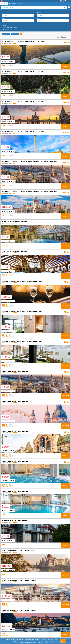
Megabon (4, 1)
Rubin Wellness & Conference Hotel (15, 371)
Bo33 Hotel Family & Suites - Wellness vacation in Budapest (23, 281)
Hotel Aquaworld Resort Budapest (15, 221)
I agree (63, 641)
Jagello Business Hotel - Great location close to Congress (23, 42)
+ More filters (5, 30)
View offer (66, 66)
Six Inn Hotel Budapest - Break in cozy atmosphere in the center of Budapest (29, 162)
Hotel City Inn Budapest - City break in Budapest (19, 551)
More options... (45, 642)
